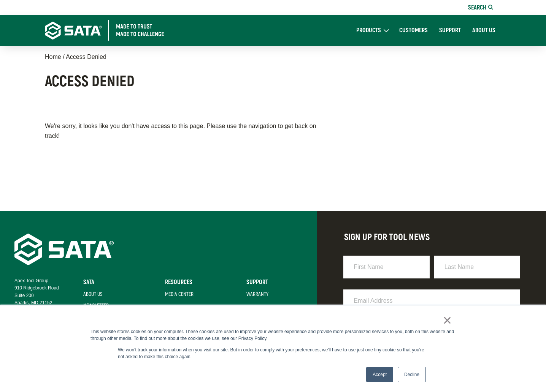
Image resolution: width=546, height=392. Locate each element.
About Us (484, 31)
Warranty (256, 294)
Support (450, 31)
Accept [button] (380, 375)
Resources (176, 282)
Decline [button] (412, 375)
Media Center (177, 294)
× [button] (448, 321)
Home (53, 57)
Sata (87, 282)
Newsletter (94, 306)
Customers (413, 31)
